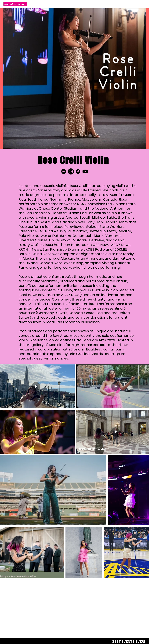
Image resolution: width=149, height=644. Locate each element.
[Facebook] (78, 171)
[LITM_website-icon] (64, 171)
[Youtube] (85, 171)
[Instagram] (71, 171)
